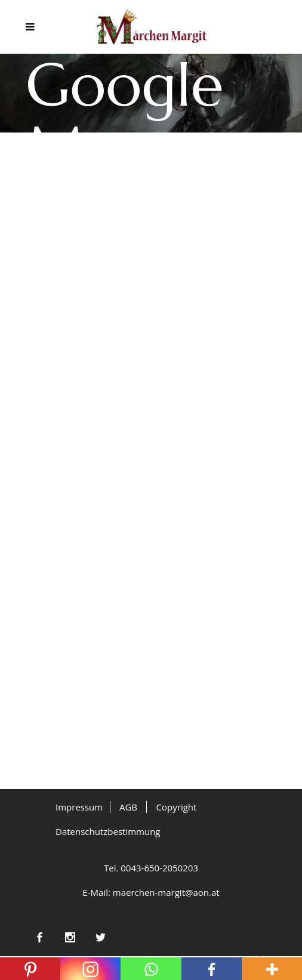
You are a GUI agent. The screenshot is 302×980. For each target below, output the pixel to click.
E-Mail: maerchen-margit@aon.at (151, 892)
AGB (128, 807)
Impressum (79, 807)
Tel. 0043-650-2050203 (151, 868)
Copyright (177, 807)
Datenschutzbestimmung (108, 831)
